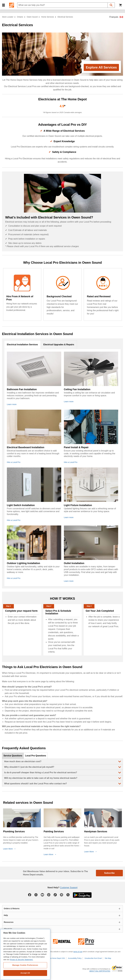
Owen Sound (32, 17)
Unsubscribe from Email (93, 958)
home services (48, 17)
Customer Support (69, 888)
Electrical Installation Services (22, 345)
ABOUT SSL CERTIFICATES (100, 971)
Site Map (108, 958)
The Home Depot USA (57, 958)
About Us (8, 929)
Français (114, 17)
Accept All (25, 973)
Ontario (20, 17)
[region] (25, 954)
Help (6, 915)
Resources (9, 922)
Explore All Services (101, 67)
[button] (3, 5)
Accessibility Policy (75, 958)
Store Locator (8, 17)
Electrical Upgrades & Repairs (59, 345)
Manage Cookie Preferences (25, 965)
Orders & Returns (12, 909)
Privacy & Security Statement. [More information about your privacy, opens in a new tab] (21, 960)
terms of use (78, 952)
